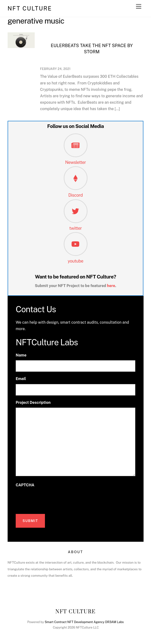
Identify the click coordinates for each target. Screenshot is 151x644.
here (111, 286)
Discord (75, 195)
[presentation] (52, 499)
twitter (75, 228)
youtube (76, 261)
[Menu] (139, 7)
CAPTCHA (25, 485)
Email (21, 379)
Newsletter (75, 162)
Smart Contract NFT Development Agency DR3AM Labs (84, 622)
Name (21, 355)
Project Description (33, 402)
